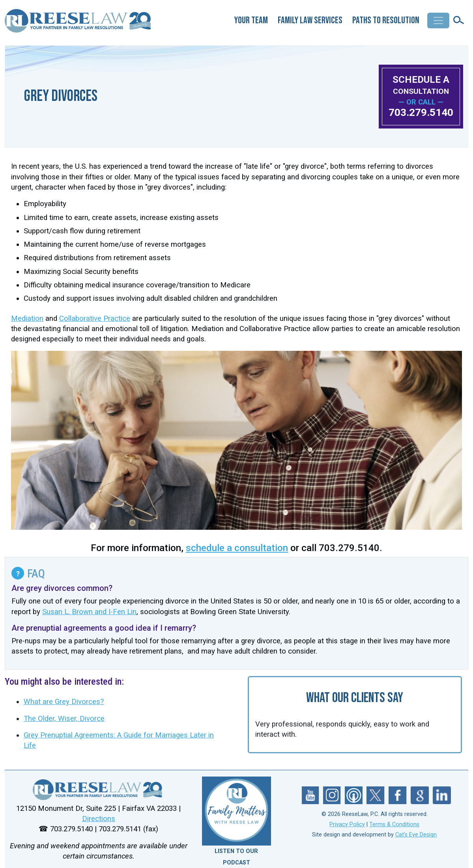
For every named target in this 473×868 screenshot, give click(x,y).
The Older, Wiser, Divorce (64, 719)
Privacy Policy (347, 824)
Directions (99, 819)
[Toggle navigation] (438, 20)
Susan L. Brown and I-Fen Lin (89, 612)
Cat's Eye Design (416, 835)
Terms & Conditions (394, 824)
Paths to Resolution (386, 20)
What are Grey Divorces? (64, 702)
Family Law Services (310, 20)
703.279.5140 (421, 112)
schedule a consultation (237, 548)
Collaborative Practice (95, 319)
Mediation (27, 319)
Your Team (251, 20)
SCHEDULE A (421, 85)
